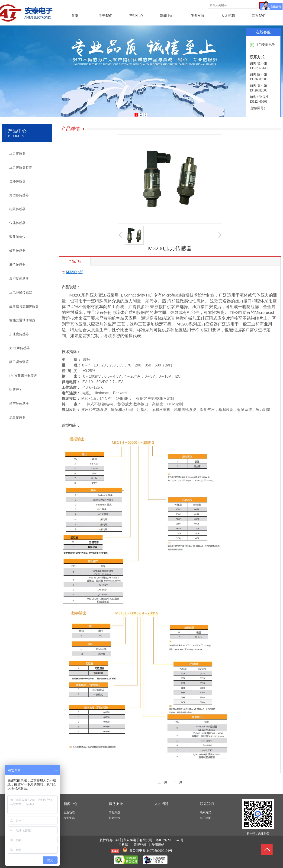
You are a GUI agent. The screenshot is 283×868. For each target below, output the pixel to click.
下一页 (177, 782)
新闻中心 (71, 804)
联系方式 (206, 812)
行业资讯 (69, 818)
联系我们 (207, 804)
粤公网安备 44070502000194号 (151, 851)
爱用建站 (158, 845)
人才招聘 (161, 804)
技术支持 (115, 818)
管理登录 (140, 845)
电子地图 (206, 818)
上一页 (162, 782)
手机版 (123, 845)
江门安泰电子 (262, 45)
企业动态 (69, 812)
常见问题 (115, 812)
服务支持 (116, 804)
